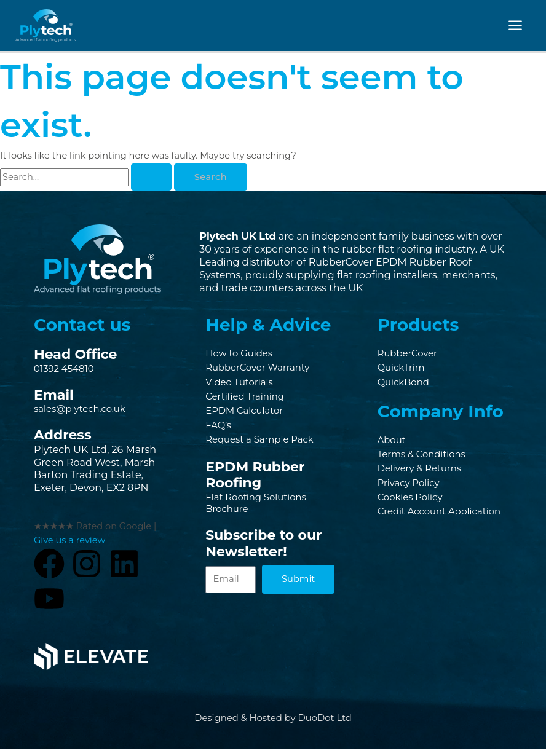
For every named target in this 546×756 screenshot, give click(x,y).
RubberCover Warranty (261, 373)
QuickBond (406, 388)
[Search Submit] (151, 181)
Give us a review (69, 546)
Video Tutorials (242, 388)
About (393, 447)
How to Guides (241, 357)
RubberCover (410, 357)
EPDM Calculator (247, 419)
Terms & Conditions (425, 462)
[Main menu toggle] (515, 28)
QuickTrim (403, 373)
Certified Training (248, 404)
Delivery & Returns (423, 477)
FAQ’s (219, 434)
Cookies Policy (413, 508)
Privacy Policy (411, 493)
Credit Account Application (444, 523)
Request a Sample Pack (263, 449)
